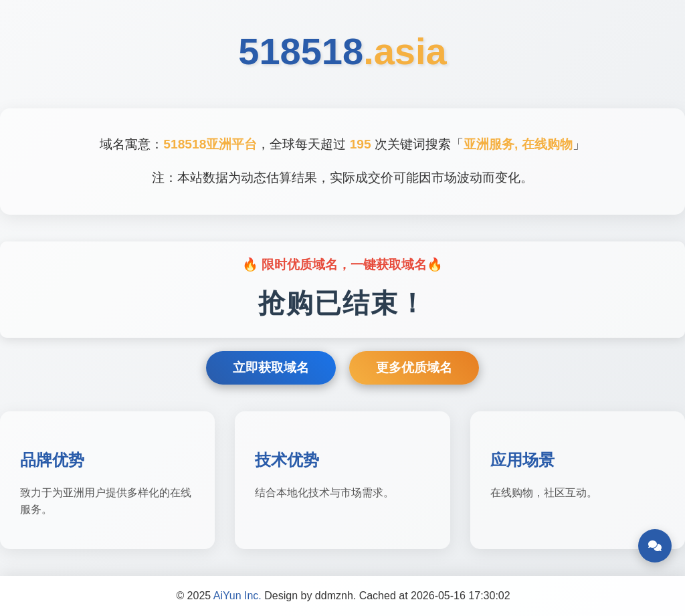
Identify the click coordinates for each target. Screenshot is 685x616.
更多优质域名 (414, 368)
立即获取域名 (271, 368)
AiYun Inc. (237, 596)
